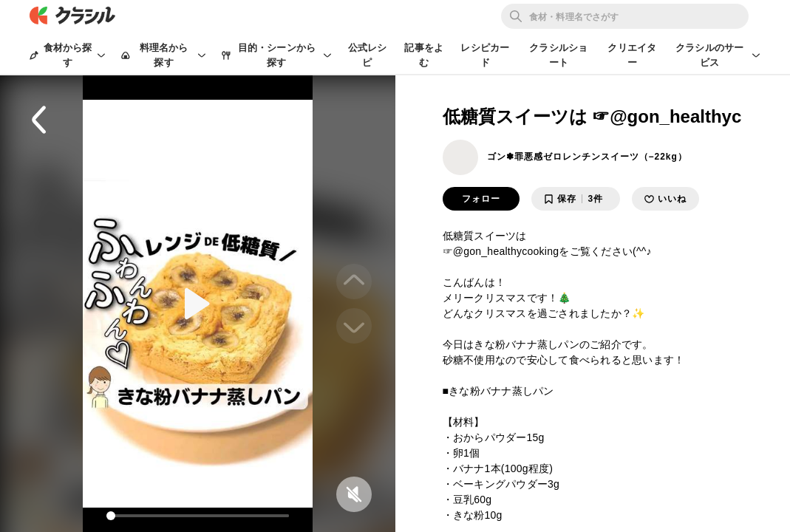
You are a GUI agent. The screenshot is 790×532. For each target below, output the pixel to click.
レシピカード (485, 55)
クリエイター (632, 55)
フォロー (481, 199)
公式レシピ (368, 55)
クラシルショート (558, 55)
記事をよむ (424, 55)
